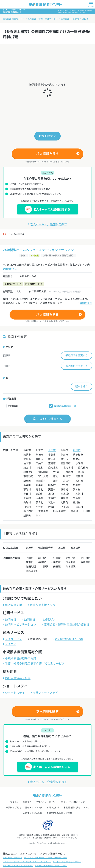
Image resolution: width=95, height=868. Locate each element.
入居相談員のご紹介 (33, 813)
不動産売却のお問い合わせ (59, 813)
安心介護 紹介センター (14, 19)
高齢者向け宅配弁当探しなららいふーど (51, 866)
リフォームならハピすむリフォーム (67, 862)
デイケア (10, 644)
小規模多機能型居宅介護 (19, 658)
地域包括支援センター (43, 605)
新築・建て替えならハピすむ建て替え (18, 866)
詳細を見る (85, 303)
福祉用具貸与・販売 (17, 678)
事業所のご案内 (13, 807)
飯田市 (77, 450)
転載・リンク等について (73, 802)
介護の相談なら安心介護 (13, 858)
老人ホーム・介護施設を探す (47, 224)
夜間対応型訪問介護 (65, 406)
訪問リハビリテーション (19, 624)
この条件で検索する (47, 419)
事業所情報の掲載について (76, 807)
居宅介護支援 (12, 605)
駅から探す (82, 386)
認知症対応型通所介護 (68, 639)
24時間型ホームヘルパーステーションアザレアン (38, 250)
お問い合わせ (53, 807)
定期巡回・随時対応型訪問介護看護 (66, 624)
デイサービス (12, 639)
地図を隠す (47, 136)
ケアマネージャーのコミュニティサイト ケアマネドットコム (27, 862)
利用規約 (27, 802)
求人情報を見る (47, 314)
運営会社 (15, 802)
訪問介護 (65, 19)
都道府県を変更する (77, 355)
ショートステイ (14, 693)
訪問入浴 (48, 619)
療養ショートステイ (44, 693)
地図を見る (10, 269)
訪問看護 (29, 619)
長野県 (76, 19)
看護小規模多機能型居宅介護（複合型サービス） (35, 663)
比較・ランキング (34, 807)
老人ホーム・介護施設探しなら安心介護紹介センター (46, 858)
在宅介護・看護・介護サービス (43, 19)
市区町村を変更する (77, 366)
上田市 (85, 19)
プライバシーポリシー (46, 802)
